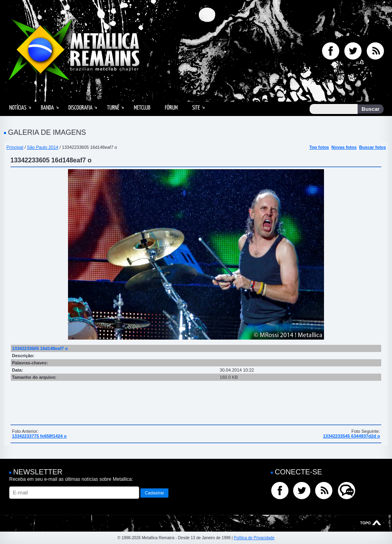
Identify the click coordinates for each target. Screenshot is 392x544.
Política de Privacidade (254, 538)
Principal (15, 147)
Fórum (171, 108)
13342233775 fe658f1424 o (39, 436)
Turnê (113, 108)
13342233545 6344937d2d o (351, 436)
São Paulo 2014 (42, 147)
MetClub (142, 108)
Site (196, 108)
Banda (47, 108)
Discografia (81, 108)
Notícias (18, 108)
